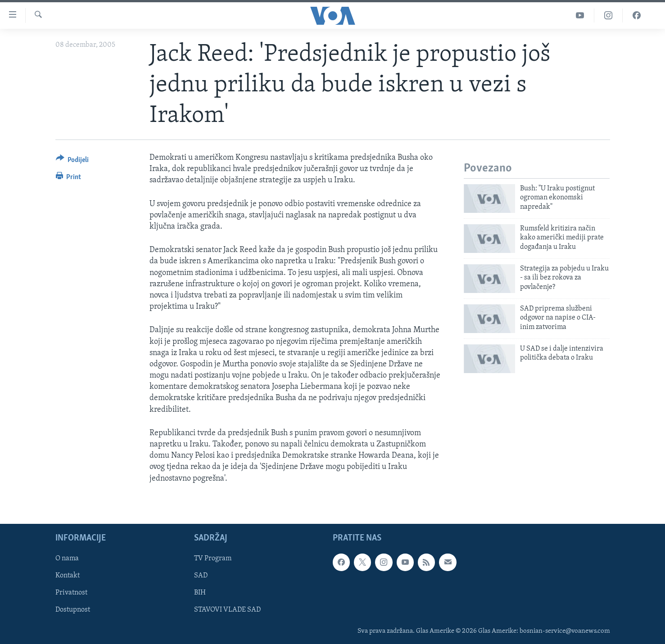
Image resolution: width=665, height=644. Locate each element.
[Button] (72, 161)
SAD (201, 576)
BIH (200, 593)
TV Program (213, 558)
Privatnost (71, 593)
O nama (67, 558)
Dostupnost (73, 610)
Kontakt (68, 576)
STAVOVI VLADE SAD (227, 610)
